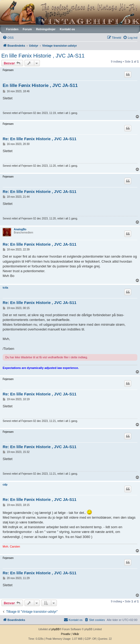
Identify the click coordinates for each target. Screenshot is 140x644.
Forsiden (12, 29)
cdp (5, 485)
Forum (27, 29)
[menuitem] (8, 38)
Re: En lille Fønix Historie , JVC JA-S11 (40, 139)
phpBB (56, 629)
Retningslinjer (46, 29)
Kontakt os (67, 29)
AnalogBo (20, 229)
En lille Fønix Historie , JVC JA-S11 (43, 56)
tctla (5, 288)
